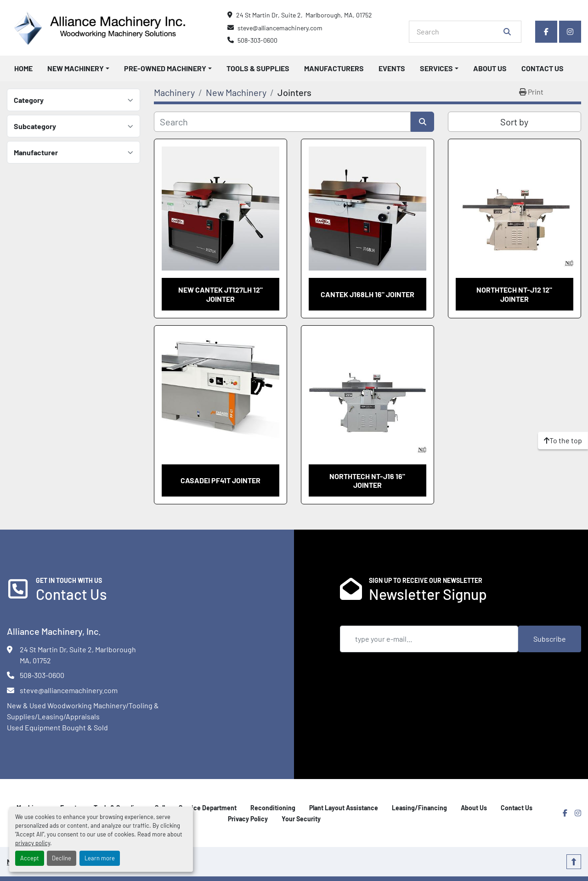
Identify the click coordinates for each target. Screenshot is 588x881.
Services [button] (436, 68)
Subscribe (550, 639)
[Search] (459, 32)
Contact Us (543, 68)
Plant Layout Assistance (344, 808)
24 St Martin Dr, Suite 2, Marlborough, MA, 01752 (304, 15)
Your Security (301, 819)
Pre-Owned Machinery (165, 68)
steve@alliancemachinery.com (280, 28)
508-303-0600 (257, 40)
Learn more (100, 858)
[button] (78, 68)
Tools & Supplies (258, 68)
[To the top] (563, 440)
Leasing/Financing (419, 808)
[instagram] (570, 32)
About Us (490, 68)
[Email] (429, 639)
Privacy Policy (248, 819)
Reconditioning (273, 808)
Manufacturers (334, 68)
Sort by (514, 122)
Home (23, 68)
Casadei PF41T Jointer (220, 480)
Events (392, 68)
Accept (30, 858)
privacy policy (33, 843)
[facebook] (546, 32)
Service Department (208, 808)
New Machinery (76, 68)
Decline (62, 858)
